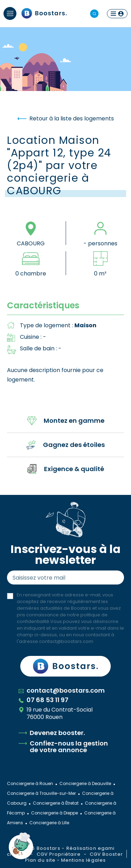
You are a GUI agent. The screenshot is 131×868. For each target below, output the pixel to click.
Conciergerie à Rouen (30, 783)
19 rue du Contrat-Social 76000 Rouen (56, 713)
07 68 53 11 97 (43, 700)
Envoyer (112, 577)
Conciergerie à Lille (49, 823)
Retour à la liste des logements (66, 118)
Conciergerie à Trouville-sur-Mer (41, 793)
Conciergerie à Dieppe (54, 813)
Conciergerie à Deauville (85, 783)
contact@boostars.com (66, 641)
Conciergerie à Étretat (56, 803)
